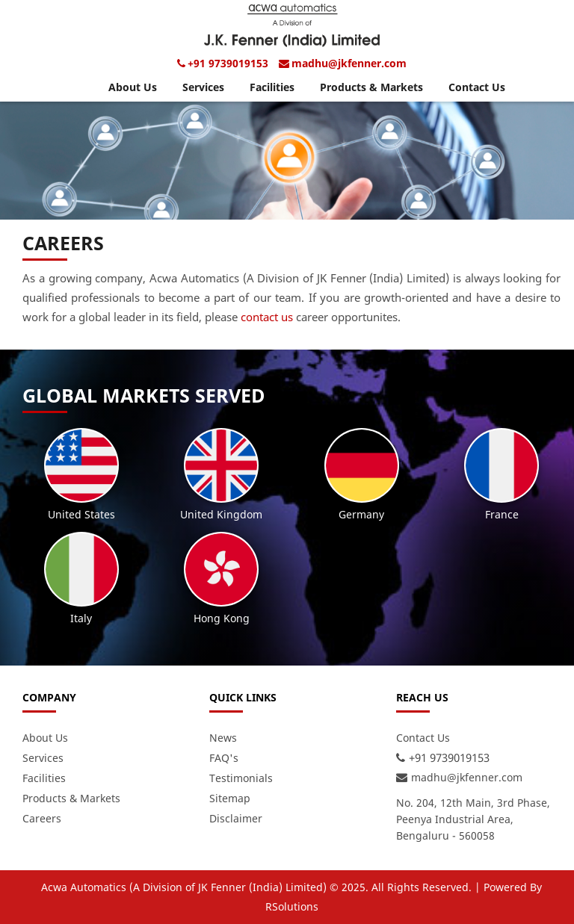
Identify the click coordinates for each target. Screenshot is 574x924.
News (223, 738)
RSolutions (292, 906)
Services (203, 87)
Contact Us (477, 87)
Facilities (272, 87)
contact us (267, 317)
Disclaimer (236, 818)
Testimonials (241, 778)
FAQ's (224, 758)
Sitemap (230, 798)
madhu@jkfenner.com (349, 63)
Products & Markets (371, 87)
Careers (42, 818)
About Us (133, 87)
